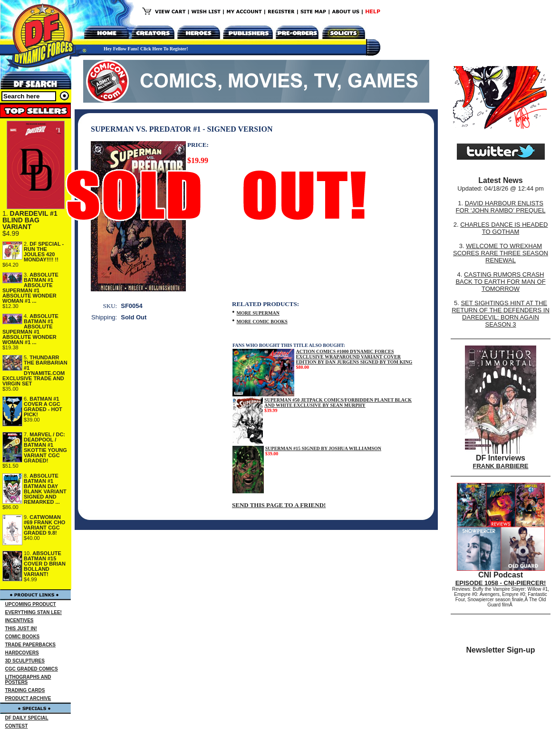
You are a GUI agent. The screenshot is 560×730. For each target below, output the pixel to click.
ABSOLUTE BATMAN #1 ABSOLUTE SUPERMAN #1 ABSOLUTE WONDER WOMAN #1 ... (30, 288)
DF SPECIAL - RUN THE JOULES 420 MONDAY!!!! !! (44, 252)
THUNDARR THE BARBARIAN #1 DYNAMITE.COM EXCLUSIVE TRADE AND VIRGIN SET (35, 370)
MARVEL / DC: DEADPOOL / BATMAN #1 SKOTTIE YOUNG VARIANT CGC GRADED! (45, 447)
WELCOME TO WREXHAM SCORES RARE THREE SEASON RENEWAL (501, 253)
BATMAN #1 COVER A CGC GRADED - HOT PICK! (43, 407)
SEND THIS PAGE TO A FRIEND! (279, 505)
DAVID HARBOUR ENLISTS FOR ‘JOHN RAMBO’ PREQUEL (501, 207)
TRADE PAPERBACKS (31, 645)
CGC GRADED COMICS (32, 669)
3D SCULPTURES (25, 661)
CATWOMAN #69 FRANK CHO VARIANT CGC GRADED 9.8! (44, 525)
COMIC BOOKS (23, 637)
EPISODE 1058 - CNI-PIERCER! (501, 583)
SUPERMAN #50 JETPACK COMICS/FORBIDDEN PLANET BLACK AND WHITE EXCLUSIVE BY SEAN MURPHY (338, 403)
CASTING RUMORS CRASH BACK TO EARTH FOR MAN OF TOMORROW (500, 282)
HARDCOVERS (22, 653)
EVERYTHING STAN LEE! (34, 612)
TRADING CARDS (25, 690)
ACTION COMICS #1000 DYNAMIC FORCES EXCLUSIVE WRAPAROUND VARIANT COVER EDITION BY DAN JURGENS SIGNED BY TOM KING (354, 357)
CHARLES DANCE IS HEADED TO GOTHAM (504, 228)
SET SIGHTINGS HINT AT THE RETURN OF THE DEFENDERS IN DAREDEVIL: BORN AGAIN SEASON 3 (501, 314)
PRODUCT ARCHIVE (28, 698)
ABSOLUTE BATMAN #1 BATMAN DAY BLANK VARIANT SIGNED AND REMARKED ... (45, 489)
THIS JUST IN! (21, 629)
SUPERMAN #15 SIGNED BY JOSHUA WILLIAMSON (323, 448)
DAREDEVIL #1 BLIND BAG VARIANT (30, 220)
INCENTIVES (19, 620)
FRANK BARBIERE (501, 466)
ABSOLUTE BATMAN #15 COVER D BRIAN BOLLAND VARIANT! (45, 564)
